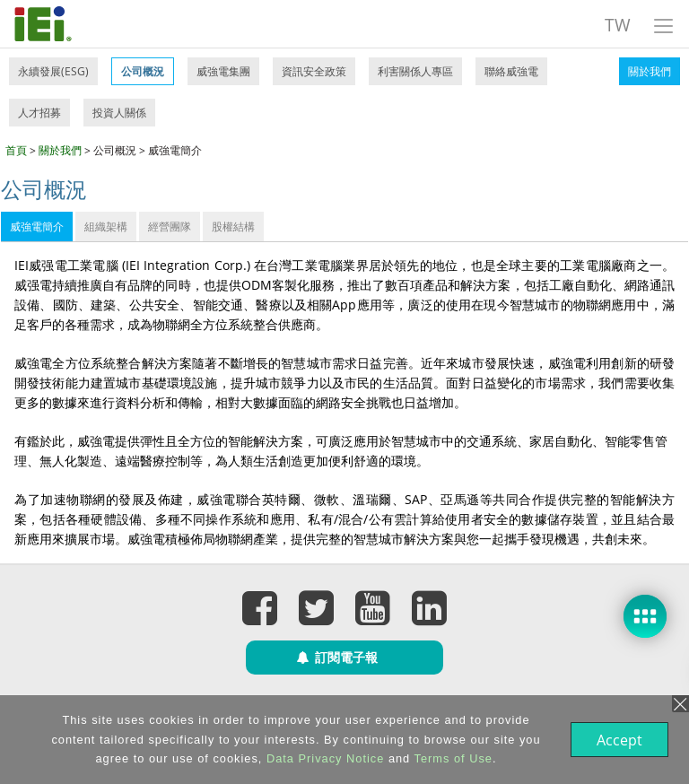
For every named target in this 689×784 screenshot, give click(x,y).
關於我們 (650, 71)
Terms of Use (452, 758)
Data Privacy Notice (323, 758)
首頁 (16, 150)
